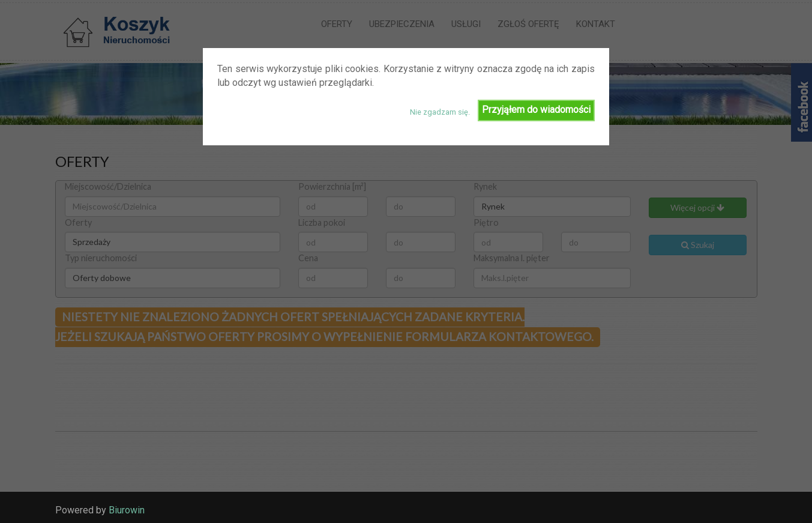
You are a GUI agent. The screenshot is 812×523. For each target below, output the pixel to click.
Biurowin (127, 510)
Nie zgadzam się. (440, 112)
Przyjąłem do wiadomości (536, 110)
